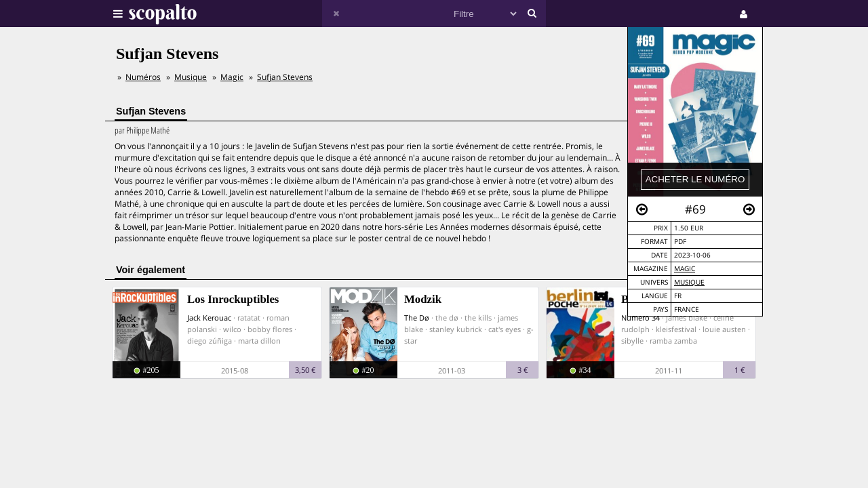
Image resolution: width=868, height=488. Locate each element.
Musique (689, 282)
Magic (685, 269)
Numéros (143, 77)
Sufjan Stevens (285, 77)
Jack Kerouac (209, 318)
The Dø (417, 318)
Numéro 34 (640, 318)
